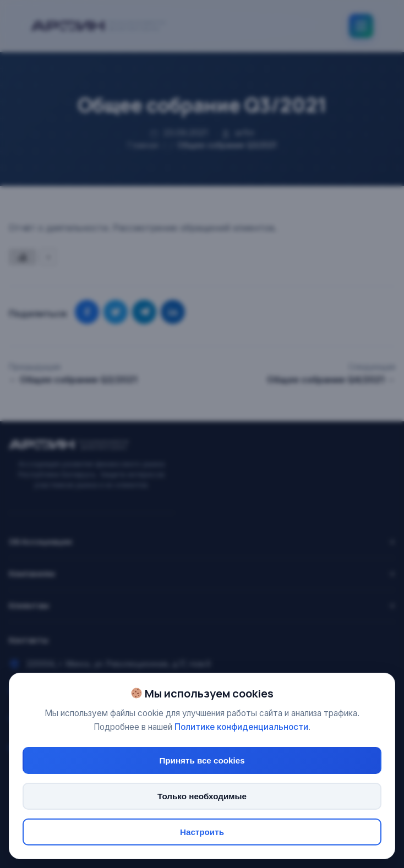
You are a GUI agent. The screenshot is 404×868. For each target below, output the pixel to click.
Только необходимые (202, 796)
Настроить (202, 832)
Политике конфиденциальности (241, 727)
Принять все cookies (202, 760)
